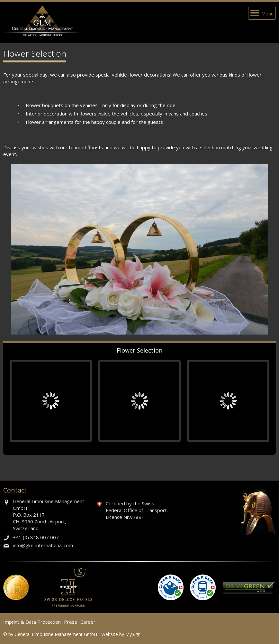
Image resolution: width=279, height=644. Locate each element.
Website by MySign (121, 634)
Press (71, 622)
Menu (267, 14)
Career (88, 622)
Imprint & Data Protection (32, 622)
